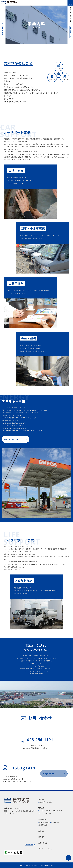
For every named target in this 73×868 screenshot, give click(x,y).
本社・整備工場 (44, 822)
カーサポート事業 (45, 811)
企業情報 (41, 799)
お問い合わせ (43, 843)
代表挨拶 (42, 802)
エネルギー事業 (57, 811)
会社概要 (50, 802)
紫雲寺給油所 (43, 825)
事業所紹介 (42, 819)
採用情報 (41, 837)
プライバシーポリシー (46, 849)
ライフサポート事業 (45, 813)
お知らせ (41, 831)
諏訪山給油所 (55, 822)
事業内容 (41, 808)
